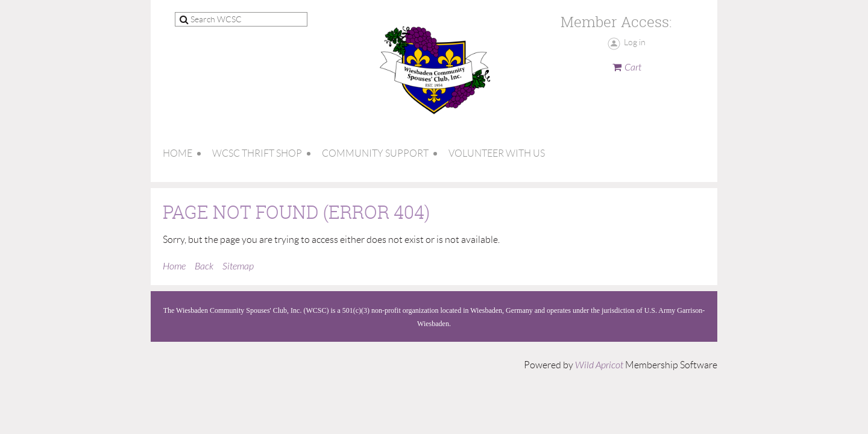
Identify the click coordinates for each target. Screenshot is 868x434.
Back (204, 266)
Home (174, 266)
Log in (635, 42)
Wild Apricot (599, 365)
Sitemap (238, 266)
